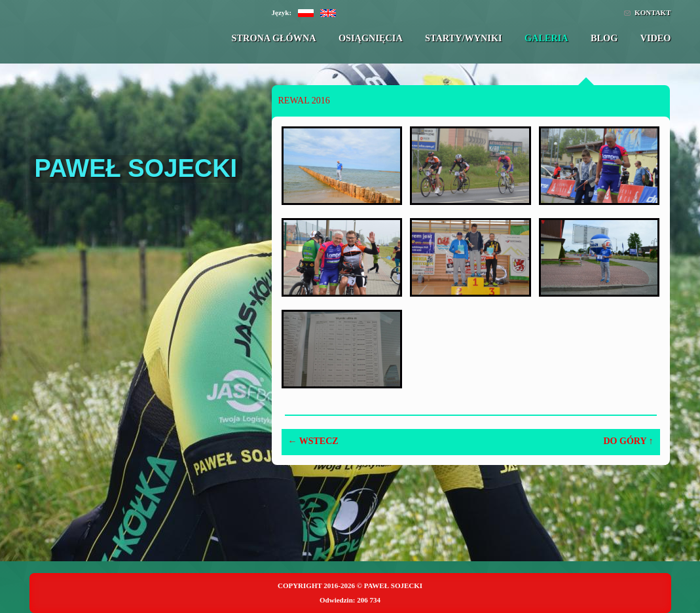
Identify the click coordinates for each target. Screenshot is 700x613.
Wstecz (313, 441)
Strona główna (274, 38)
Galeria (546, 38)
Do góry (629, 441)
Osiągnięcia (371, 38)
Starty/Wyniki (464, 38)
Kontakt (653, 12)
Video (656, 38)
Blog (604, 38)
